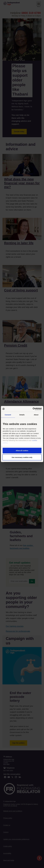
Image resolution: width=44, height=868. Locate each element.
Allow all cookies (22, 450)
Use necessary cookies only (22, 457)
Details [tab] (22, 415)
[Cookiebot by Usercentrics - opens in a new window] (33, 409)
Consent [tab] (8, 415)
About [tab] (36, 415)
